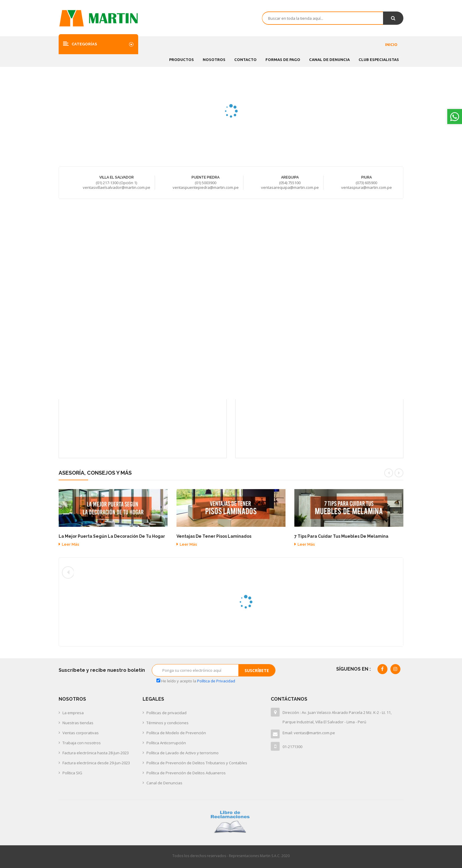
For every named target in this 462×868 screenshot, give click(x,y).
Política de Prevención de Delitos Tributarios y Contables (197, 763)
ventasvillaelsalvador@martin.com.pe (117, 187)
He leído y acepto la (196, 681)
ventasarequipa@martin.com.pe (290, 187)
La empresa (73, 713)
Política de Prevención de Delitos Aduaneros (186, 773)
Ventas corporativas (81, 733)
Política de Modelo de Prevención (176, 733)
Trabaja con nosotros (82, 743)
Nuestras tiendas (78, 723)
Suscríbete (257, 670)
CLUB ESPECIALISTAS (379, 60)
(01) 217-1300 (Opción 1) (116, 183)
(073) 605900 (366, 183)
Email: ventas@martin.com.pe (309, 733)
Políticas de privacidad (166, 713)
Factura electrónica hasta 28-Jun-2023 (96, 753)
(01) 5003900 (206, 183)
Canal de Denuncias (164, 783)
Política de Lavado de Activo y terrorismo (183, 753)
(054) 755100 (290, 183)
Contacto (245, 60)
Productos (181, 60)
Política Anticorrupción (166, 743)
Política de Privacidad (216, 681)
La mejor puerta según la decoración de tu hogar (112, 536)
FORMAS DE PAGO (283, 60)
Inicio (391, 44)
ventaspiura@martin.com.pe (367, 187)
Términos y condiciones (168, 723)
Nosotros (214, 60)
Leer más (69, 544)
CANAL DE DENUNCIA (329, 60)
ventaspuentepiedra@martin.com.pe (206, 187)
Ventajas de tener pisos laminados (214, 536)
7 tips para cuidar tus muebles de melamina (341, 536)
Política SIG (72, 773)
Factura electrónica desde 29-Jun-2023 (96, 763)
